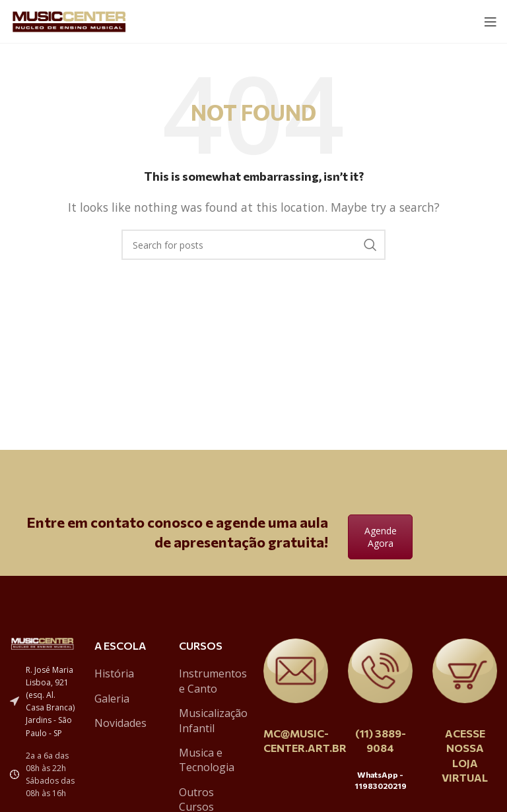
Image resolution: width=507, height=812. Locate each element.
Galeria (112, 699)
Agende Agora (381, 537)
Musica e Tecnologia (207, 760)
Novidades (120, 723)
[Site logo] (69, 20)
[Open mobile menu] (490, 22)
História (114, 673)
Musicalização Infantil (213, 720)
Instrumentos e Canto (213, 681)
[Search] (253, 245)
